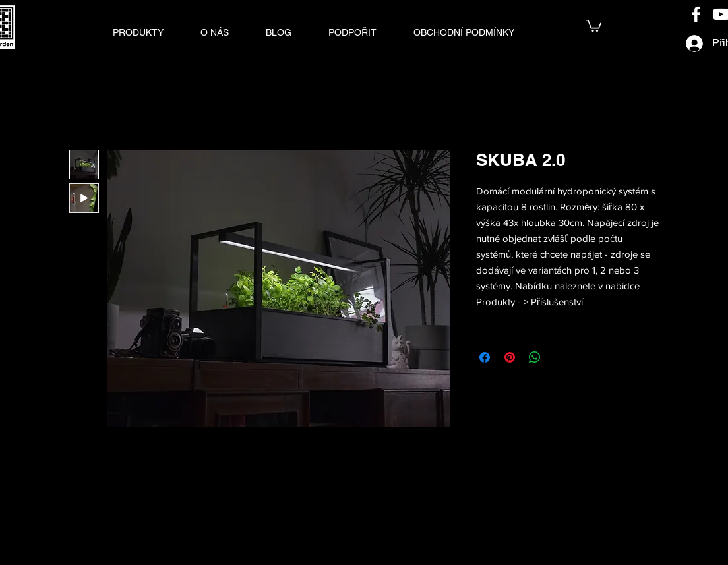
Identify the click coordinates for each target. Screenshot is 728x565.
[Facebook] (696, 14)
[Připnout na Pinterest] (510, 357)
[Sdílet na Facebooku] (485, 357)
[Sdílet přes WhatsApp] (535, 357)
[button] (138, 32)
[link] (593, 25)
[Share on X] (560, 357)
